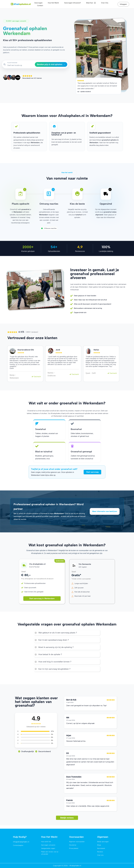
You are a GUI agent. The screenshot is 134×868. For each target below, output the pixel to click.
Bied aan (91, 3)
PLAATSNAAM (12, 63)
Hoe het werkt (53, 3)
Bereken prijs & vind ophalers (51, 64)
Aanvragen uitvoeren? (73, 3)
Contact (40, 6)
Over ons (105, 3)
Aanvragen (38, 3)
